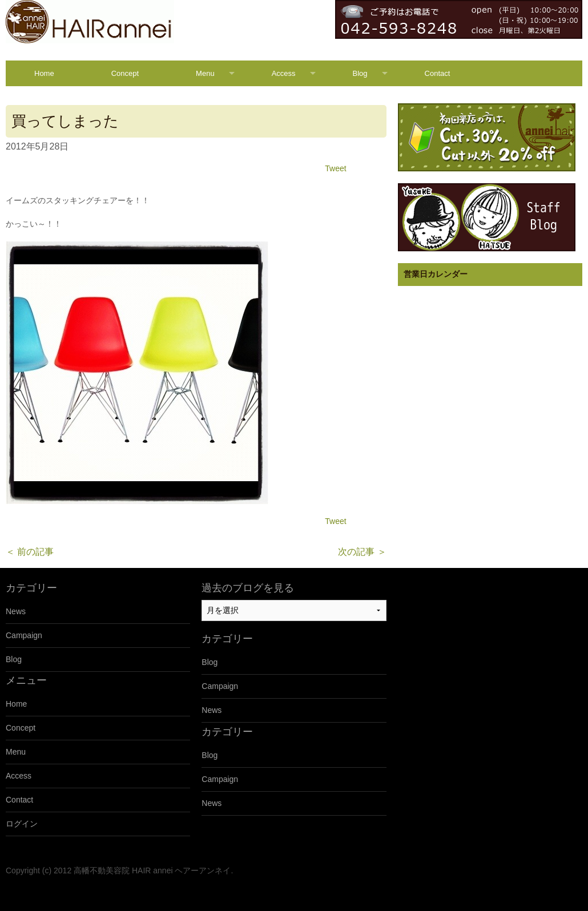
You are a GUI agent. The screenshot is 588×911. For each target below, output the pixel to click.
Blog (360, 73)
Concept (125, 73)
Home (44, 73)
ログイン (22, 824)
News (16, 611)
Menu (205, 73)
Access (284, 73)
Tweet (335, 168)
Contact (438, 73)
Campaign (24, 635)
